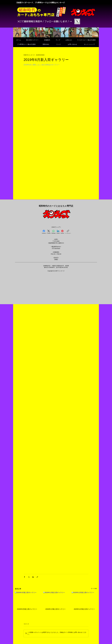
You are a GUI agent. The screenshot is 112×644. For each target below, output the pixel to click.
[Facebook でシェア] (24, 577)
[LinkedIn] (58, 232)
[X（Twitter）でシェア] (29, 577)
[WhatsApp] (54, 232)
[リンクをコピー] (68, 232)
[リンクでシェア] (37, 577)
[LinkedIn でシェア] (33, 577)
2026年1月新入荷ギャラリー (55, 609)
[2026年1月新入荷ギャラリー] (56, 599)
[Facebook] (44, 232)
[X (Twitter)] (49, 232)
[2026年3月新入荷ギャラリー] (28, 599)
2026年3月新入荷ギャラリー (27, 609)
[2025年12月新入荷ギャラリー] (84, 599)
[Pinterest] (62, 232)
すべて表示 (94, 589)
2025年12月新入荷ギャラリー (84, 609)
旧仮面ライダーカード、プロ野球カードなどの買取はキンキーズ (41, 3)
